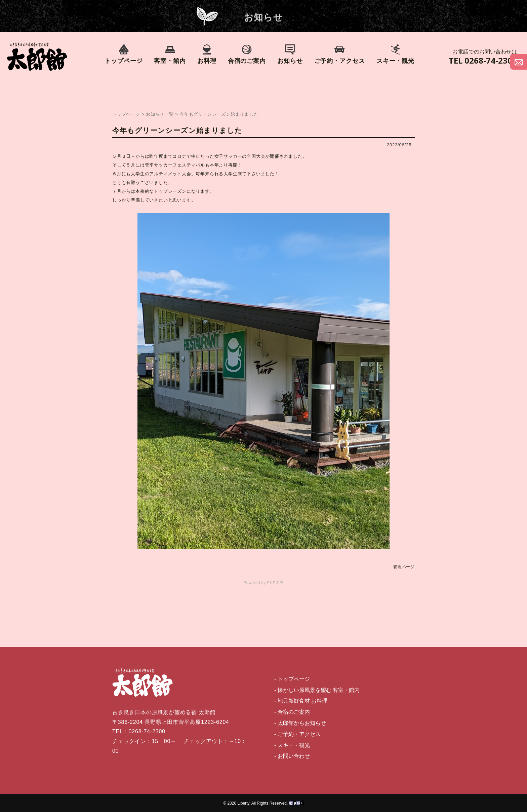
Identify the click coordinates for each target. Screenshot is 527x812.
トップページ (124, 54)
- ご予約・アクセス (297, 734)
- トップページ (292, 679)
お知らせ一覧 (160, 114)
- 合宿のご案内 (292, 712)
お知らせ (290, 54)
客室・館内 (170, 54)
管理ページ (404, 567)
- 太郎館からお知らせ (300, 723)
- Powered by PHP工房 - (263, 583)
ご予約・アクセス (340, 54)
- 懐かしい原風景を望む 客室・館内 (317, 690)
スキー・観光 (395, 54)
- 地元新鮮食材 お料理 (301, 701)
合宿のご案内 (247, 54)
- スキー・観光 (292, 745)
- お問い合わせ (292, 756)
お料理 (207, 54)
